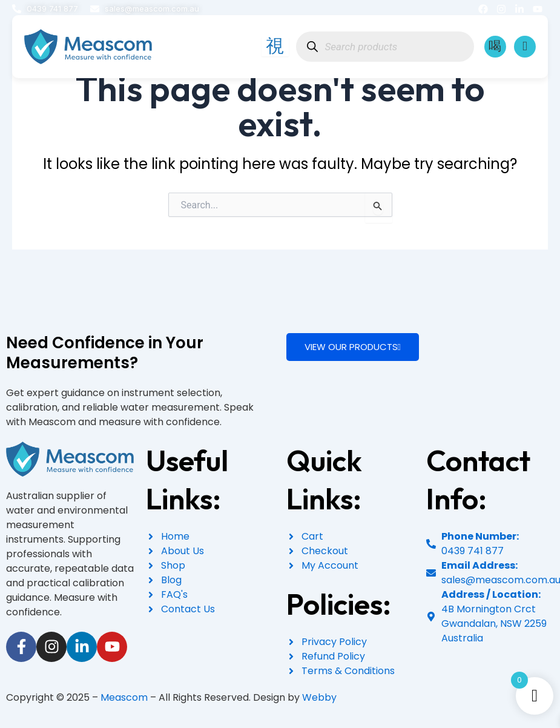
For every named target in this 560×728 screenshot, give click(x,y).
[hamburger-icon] (273, 47)
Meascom (124, 697)
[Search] (310, 48)
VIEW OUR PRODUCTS (353, 347)
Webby (319, 697)
